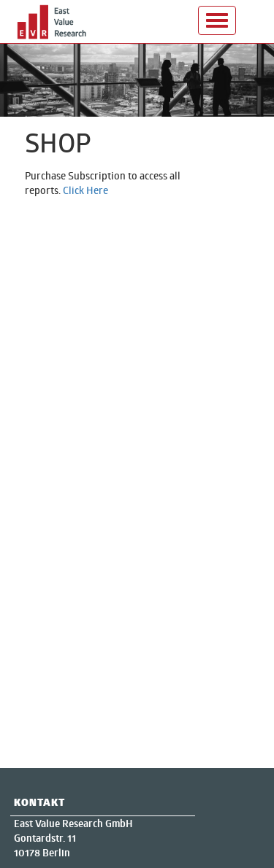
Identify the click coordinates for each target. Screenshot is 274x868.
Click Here (85, 190)
